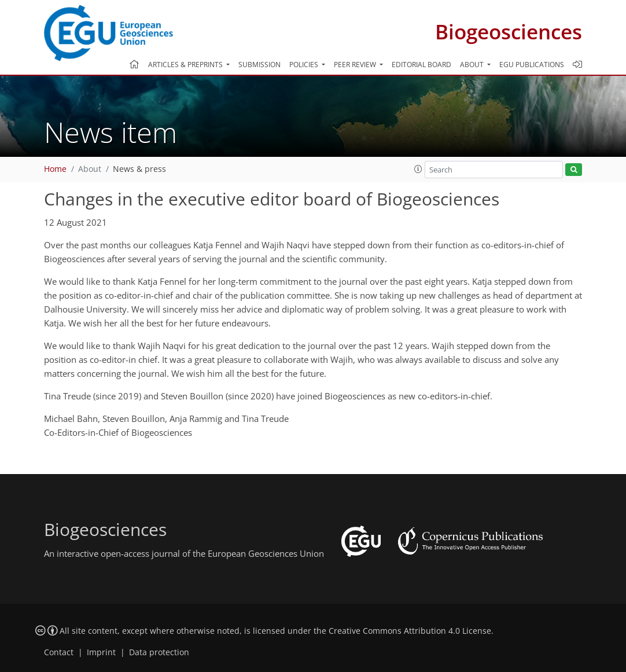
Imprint (101, 652)
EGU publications (532, 65)
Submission (259, 65)
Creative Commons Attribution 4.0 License (410, 631)
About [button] (473, 65)
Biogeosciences (509, 32)
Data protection (159, 652)
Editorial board (421, 65)
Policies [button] (305, 65)
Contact (59, 652)
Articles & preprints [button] (186, 65)
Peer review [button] (356, 65)
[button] (418, 169)
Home (55, 169)
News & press (139, 169)
